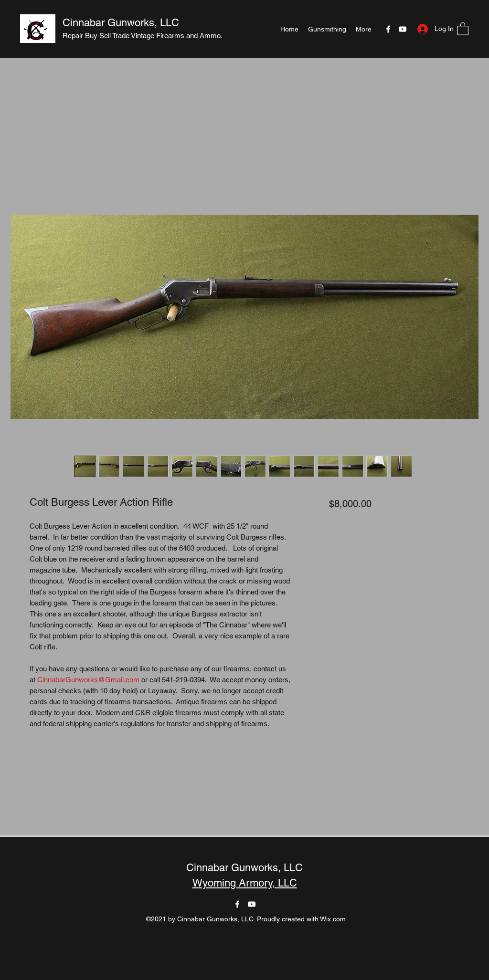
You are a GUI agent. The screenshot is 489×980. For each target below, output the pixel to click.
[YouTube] (403, 29)
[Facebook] (388, 29)
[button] (463, 28)
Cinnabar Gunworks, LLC (121, 23)
